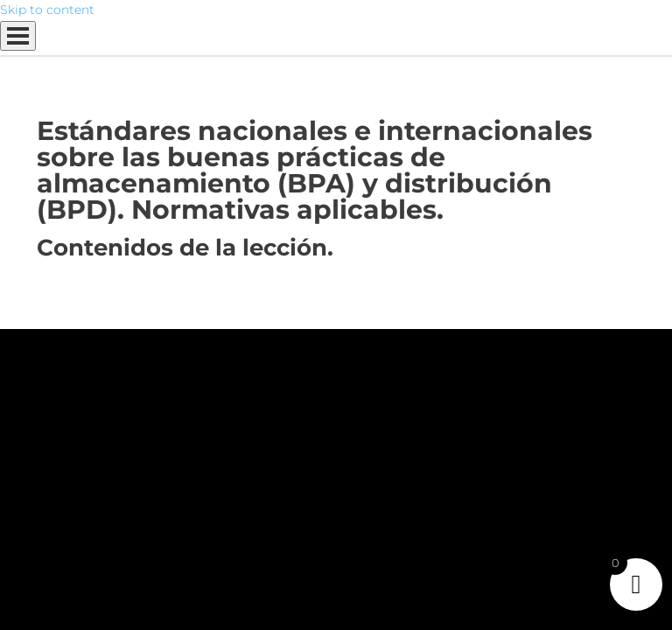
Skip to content (47, 10)
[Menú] (18, 36)
